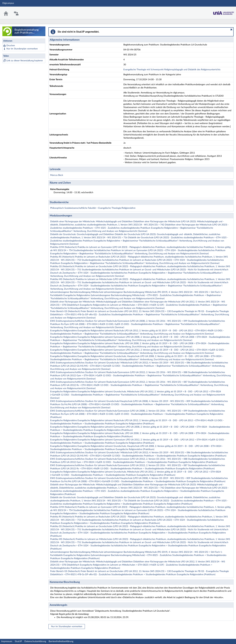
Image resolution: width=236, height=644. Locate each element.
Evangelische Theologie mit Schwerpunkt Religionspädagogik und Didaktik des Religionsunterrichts (172, 70)
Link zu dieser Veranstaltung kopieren (25, 61)
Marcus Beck (57, 175)
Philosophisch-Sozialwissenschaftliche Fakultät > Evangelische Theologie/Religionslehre (93, 208)
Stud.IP (18, 641)
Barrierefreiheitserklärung (61, 641)
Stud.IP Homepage (224, 12)
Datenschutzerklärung (35, 641)
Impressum (7, 641)
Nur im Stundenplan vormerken (22, 49)
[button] (231, 30)
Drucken (11, 46)
